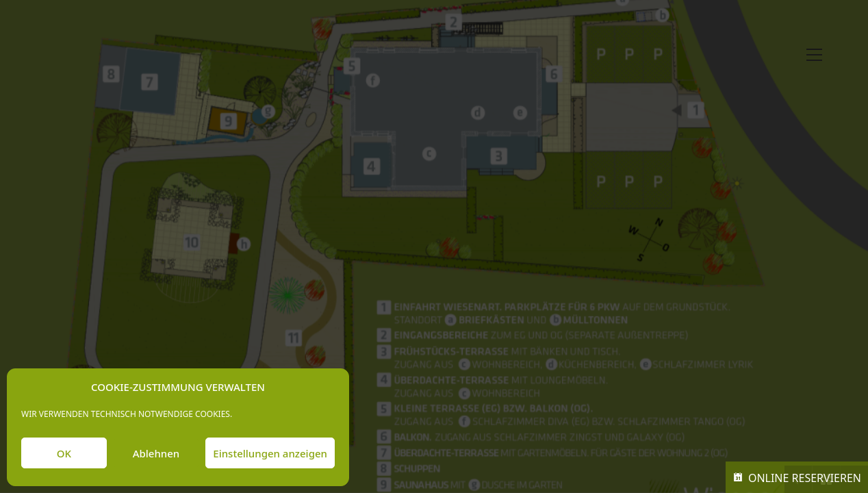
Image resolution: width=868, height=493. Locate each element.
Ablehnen (156, 453)
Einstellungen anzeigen (270, 453)
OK (64, 453)
